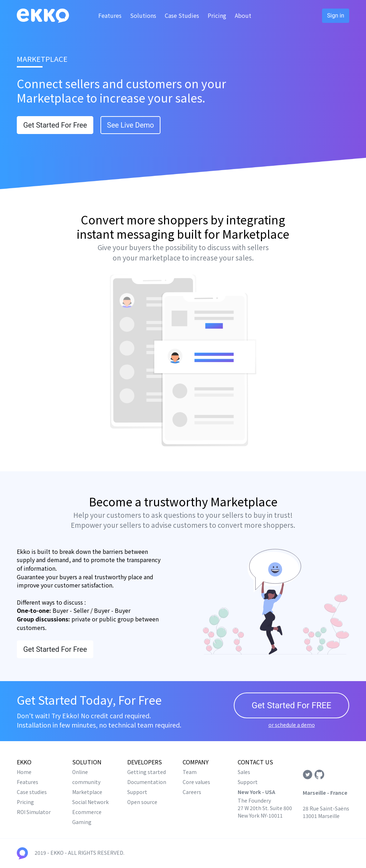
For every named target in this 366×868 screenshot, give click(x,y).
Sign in (336, 16)
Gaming (82, 822)
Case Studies (182, 15)
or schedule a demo (292, 725)
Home (24, 772)
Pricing (217, 15)
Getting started (147, 772)
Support (137, 792)
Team (190, 772)
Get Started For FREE (291, 705)
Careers (192, 792)
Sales (244, 772)
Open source (142, 802)
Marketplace (87, 792)
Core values (196, 782)
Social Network (90, 802)
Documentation (147, 782)
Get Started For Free (55, 125)
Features (110, 15)
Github (319, 775)
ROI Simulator (34, 812)
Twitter (308, 775)
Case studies (32, 792)
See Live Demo (130, 125)
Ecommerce (87, 812)
